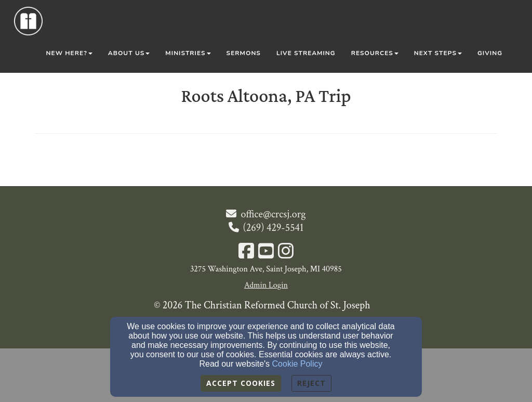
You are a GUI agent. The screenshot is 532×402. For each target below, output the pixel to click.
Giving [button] (490, 53)
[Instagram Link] (286, 252)
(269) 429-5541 (274, 228)
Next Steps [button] (438, 53)
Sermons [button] (244, 53)
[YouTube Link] (266, 252)
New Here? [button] (69, 53)
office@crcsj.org (273, 214)
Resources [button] (375, 53)
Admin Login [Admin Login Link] (266, 285)
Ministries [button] (188, 53)
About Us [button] (129, 53)
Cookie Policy (297, 364)
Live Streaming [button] (306, 53)
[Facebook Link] (246, 252)
